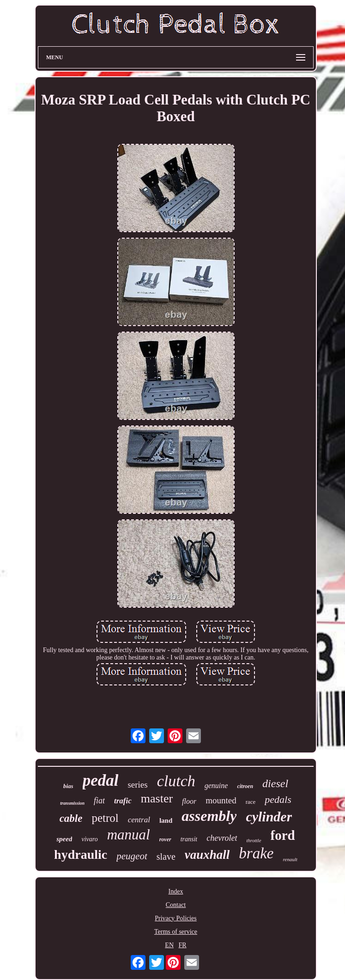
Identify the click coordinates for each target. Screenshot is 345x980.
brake (256, 853)
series (137, 785)
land (166, 820)
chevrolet (222, 838)
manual (129, 835)
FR (183, 945)
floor (189, 801)
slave (166, 857)
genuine (216, 786)
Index (176, 891)
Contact (176, 905)
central (139, 820)
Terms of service (176, 932)
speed (64, 839)
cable (71, 818)
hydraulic (81, 854)
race (251, 802)
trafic (123, 801)
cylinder (269, 817)
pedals (278, 799)
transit (189, 839)
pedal (101, 780)
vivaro (89, 839)
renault (290, 859)
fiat (99, 801)
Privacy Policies (176, 918)
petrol (105, 818)
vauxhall (207, 855)
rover (165, 839)
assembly (209, 816)
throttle (254, 840)
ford (283, 835)
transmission (72, 803)
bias (68, 786)
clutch (176, 781)
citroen (245, 786)
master (157, 798)
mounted (221, 800)
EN (169, 945)
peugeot (132, 856)
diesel (275, 783)
